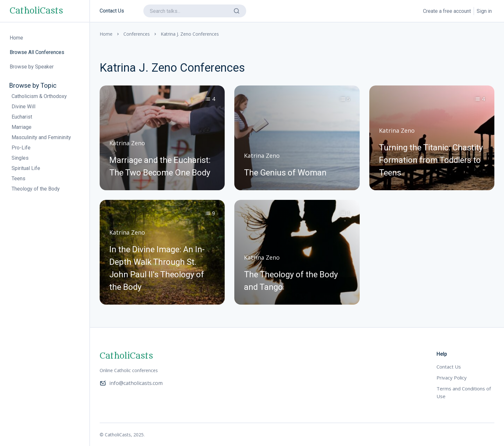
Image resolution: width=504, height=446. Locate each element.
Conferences (137, 34)
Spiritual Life (26, 168)
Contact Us (112, 11)
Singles (20, 158)
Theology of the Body (36, 189)
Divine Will (23, 107)
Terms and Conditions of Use (464, 392)
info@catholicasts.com (131, 383)
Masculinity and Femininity (41, 137)
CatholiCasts (36, 11)
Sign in (484, 11)
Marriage (22, 127)
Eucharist (22, 117)
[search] (195, 11)
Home (106, 34)
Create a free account (447, 11)
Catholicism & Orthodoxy (39, 96)
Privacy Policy (452, 378)
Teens (18, 178)
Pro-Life (21, 148)
